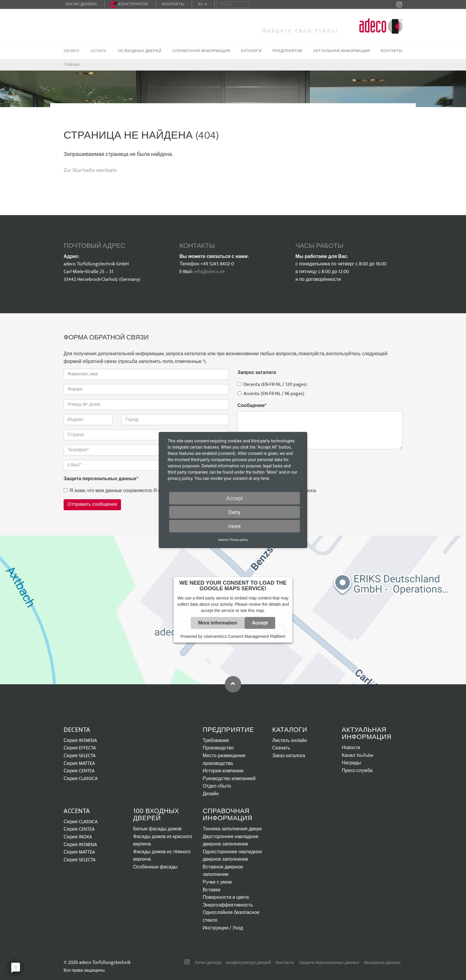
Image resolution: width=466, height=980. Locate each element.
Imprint (223, 540)
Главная (71, 64)
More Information (218, 623)
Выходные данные (382, 963)
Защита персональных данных (101, 479)
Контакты (173, 4)
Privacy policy (239, 540)
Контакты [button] (392, 51)
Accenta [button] (98, 51)
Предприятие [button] (288, 51)
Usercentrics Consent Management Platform (244, 636)
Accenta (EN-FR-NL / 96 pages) (271, 394)
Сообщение (252, 406)
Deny (234, 512)
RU (203, 4)
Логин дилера (81, 4)
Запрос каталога (257, 373)
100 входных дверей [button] (139, 51)
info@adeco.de (209, 272)
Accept (260, 623)
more (234, 526)
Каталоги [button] (251, 51)
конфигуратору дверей (249, 963)
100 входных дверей (156, 815)
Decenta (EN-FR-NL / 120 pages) (272, 385)
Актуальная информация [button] (342, 51)
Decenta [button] (71, 51)
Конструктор (130, 4)
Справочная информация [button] (201, 51)
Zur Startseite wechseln (90, 170)
